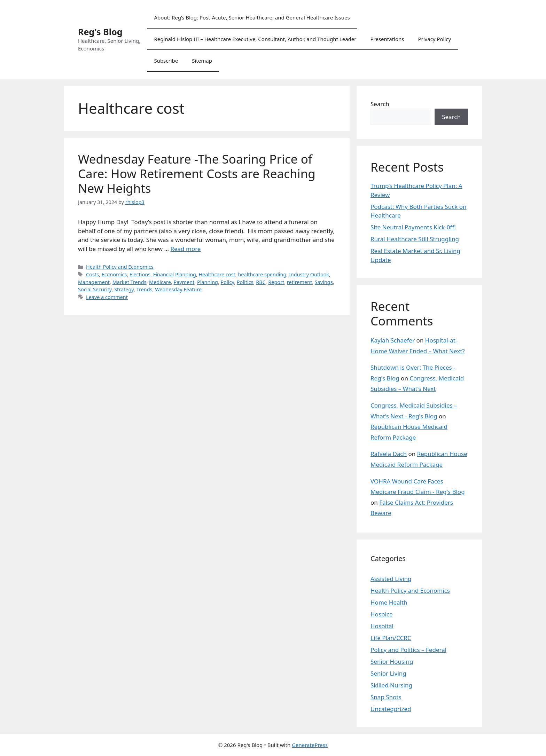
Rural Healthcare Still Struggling (415, 239)
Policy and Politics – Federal (408, 650)
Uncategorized (391, 709)
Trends (145, 289)
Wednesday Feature (178, 289)
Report (276, 282)
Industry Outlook (309, 274)
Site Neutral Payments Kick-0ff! (413, 227)
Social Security (95, 289)
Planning (208, 282)
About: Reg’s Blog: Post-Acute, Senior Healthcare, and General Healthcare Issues (252, 17)
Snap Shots (386, 697)
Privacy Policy (434, 39)
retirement (299, 282)
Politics (245, 282)
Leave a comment (107, 297)
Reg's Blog (100, 32)
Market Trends (130, 282)
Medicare (160, 282)
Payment (184, 282)
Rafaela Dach (389, 454)
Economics (114, 274)
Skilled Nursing (391, 685)
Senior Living (388, 673)
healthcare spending (262, 274)
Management (94, 282)
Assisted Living (391, 579)
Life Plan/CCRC (391, 638)
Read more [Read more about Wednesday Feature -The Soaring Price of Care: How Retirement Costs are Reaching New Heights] (185, 249)
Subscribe (166, 61)
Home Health (389, 602)
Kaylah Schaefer (393, 340)
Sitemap (202, 61)
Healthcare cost (217, 274)
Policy (228, 282)
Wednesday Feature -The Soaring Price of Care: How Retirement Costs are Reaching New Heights (197, 174)
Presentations (387, 39)
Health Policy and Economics (120, 267)
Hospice (382, 614)
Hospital (382, 626)
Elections (140, 274)
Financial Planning (175, 274)
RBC (261, 282)
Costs (92, 274)
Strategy (124, 289)
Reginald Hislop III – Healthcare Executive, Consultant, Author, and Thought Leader (255, 39)
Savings (324, 282)
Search (380, 104)
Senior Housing (392, 661)
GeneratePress (310, 745)
